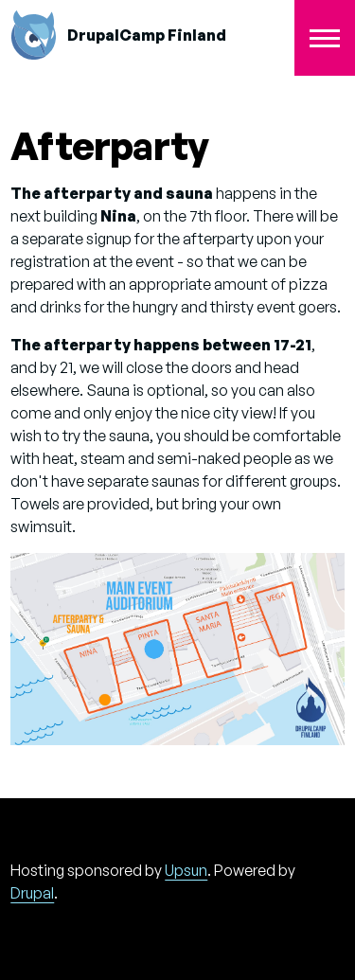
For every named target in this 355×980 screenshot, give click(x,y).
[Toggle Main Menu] (325, 38)
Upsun (186, 870)
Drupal (32, 893)
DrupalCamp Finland (147, 35)
